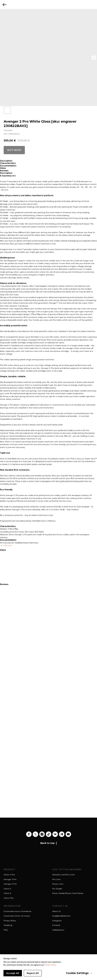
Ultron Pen (9, 898)
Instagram (57, 921)
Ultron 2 (7, 893)
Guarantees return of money (17, 916)
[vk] (55, 834)
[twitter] (35, 834)
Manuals (8, 545)
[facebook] (29, 834)
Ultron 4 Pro (9, 875)
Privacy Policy (10, 921)
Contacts (56, 925)
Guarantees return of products (17, 911)
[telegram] (62, 834)
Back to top (49, 843)
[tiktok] (49, 834)
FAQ (6, 930)
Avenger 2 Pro (10, 884)
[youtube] (68, 834)
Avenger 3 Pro (10, 879)
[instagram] (42, 834)
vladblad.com (58, 930)
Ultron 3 (7, 889)
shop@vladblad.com (61, 916)
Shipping (8, 925)
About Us (56, 911)
